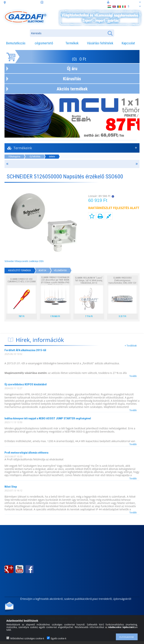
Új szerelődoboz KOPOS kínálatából (26, 384)
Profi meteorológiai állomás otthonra (26, 453)
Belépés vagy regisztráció (124, 2)
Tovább (133, 376)
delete (52, 156)
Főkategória (14, 156)
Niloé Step (11, 487)
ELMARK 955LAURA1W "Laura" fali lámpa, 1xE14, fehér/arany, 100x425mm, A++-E (89, 280)
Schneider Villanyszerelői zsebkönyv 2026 (24, 261)
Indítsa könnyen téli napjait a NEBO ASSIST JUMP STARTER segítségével (48, 418)
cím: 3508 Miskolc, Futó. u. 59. (23, 2)
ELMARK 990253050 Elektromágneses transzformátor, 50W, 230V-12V (122, 280)
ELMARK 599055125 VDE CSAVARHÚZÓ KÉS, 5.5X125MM (22, 280)
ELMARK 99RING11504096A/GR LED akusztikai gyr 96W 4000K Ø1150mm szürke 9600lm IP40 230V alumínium (55, 281)
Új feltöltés (35, 156)
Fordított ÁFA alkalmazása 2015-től (25, 350)
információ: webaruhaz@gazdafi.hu (63, 2)
